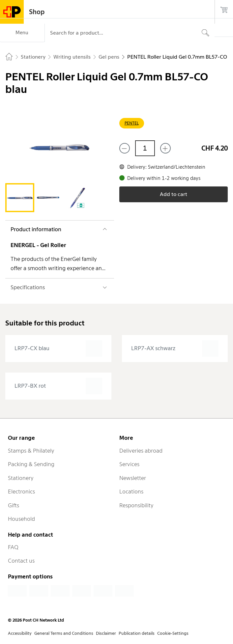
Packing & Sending (31, 464)
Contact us (21, 561)
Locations (131, 491)
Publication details (137, 633)
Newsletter (133, 478)
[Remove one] (125, 148)
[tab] (20, 198)
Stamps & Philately (31, 451)
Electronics (21, 491)
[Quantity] (145, 148)
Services (129, 464)
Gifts (14, 505)
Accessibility (20, 633)
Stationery (21, 478)
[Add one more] (165, 148)
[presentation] (58, 349)
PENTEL (132, 123)
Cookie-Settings (173, 633)
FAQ (13, 547)
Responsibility (136, 505)
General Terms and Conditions (64, 633)
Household (21, 519)
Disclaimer (106, 633)
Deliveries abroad (141, 451)
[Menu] (22, 33)
